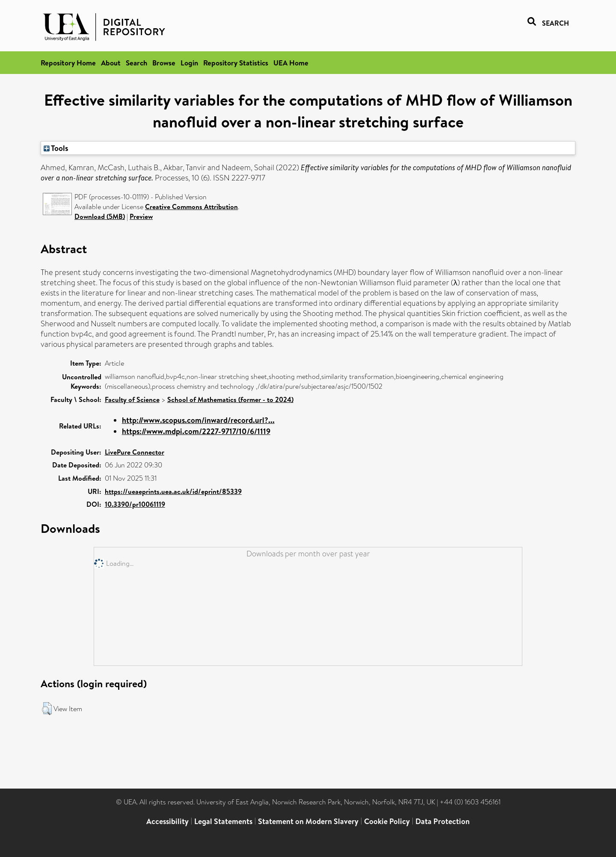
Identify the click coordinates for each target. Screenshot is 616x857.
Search (136, 63)
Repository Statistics (236, 63)
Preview (141, 216)
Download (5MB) (100, 216)
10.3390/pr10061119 (135, 504)
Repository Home (68, 63)
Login (189, 63)
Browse (164, 63)
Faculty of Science (132, 399)
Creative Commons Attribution (191, 207)
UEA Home (291, 63)
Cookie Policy (387, 821)
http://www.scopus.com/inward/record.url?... (198, 420)
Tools (56, 148)
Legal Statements (223, 821)
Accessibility (167, 821)
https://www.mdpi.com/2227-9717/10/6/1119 (196, 431)
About (111, 63)
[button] (47, 709)
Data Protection (443, 821)
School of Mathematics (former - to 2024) (230, 399)
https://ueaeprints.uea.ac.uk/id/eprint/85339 (173, 491)
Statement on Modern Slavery (308, 821)
